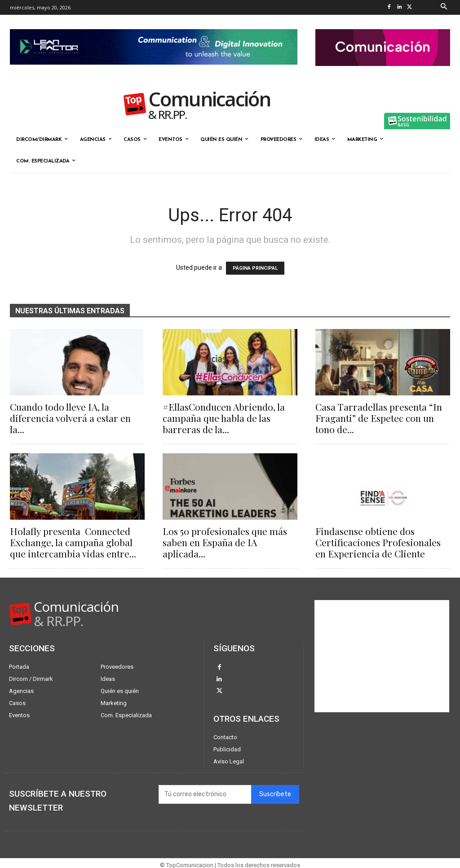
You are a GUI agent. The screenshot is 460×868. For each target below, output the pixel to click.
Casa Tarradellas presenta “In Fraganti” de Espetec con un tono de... (379, 418)
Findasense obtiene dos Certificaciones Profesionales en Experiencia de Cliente (378, 542)
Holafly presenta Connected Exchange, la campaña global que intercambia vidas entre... (73, 542)
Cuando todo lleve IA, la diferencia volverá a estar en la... (70, 418)
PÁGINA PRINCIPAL (255, 268)
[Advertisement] (382, 656)
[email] (205, 791)
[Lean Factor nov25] (154, 72)
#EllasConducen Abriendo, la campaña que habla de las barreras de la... (224, 418)
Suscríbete (275, 791)
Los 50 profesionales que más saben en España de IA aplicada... (225, 542)
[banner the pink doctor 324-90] (383, 73)
